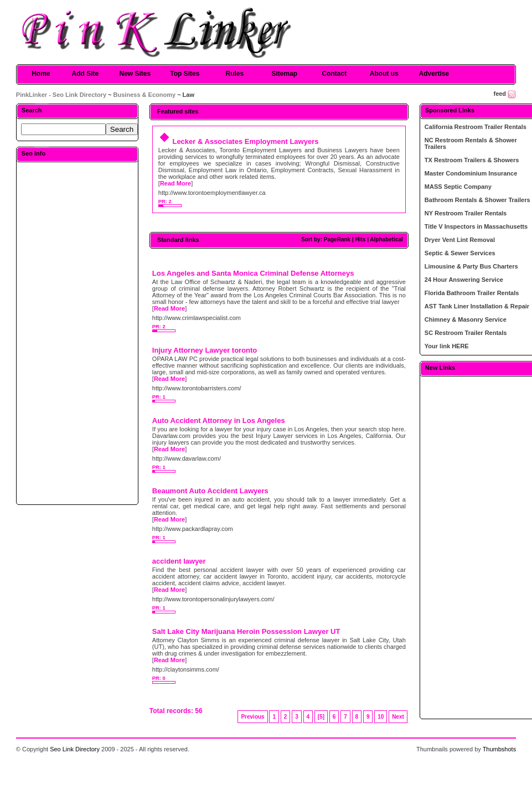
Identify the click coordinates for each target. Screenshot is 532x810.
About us (384, 74)
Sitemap (284, 74)
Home (41, 74)
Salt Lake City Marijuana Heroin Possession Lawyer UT (246, 631)
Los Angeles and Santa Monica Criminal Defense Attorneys (253, 273)
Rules (234, 74)
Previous (252, 717)
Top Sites (185, 74)
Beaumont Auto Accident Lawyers (210, 491)
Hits (360, 239)
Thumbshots (500, 749)
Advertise (434, 74)
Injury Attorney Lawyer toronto (205, 350)
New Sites (135, 74)
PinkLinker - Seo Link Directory (61, 95)
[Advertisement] (77, 333)
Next (398, 717)
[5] (321, 717)
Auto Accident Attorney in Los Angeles (219, 421)
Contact (334, 74)
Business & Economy (144, 95)
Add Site (85, 74)
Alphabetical (386, 239)
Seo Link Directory (75, 749)
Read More (175, 183)
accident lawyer (179, 561)
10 (381, 717)
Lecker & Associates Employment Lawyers (245, 141)
